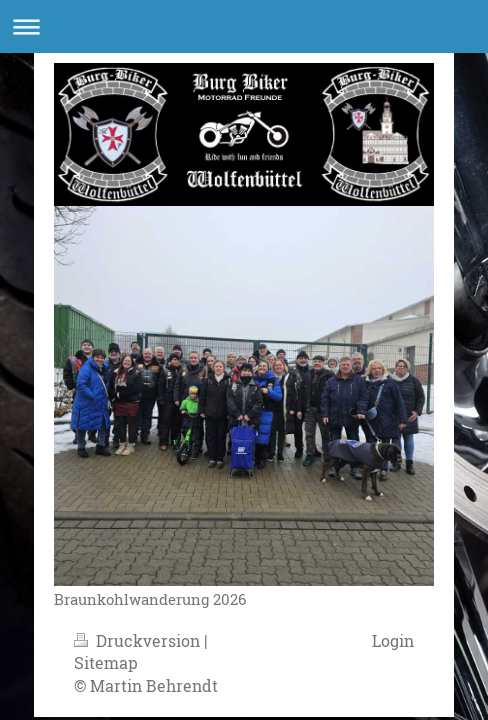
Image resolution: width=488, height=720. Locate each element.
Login (393, 640)
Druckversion (139, 640)
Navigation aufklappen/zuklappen (244, 26)
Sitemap (106, 662)
